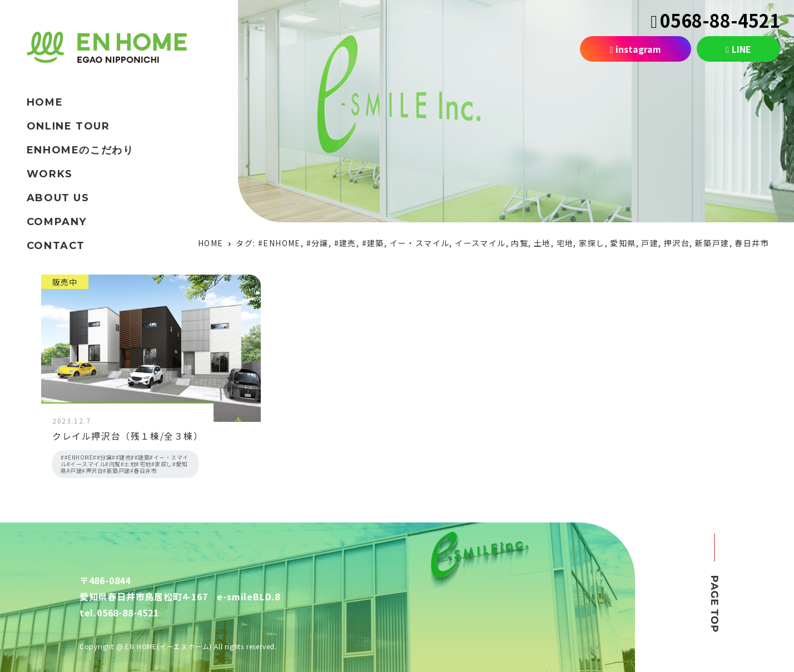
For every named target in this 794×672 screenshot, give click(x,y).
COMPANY (57, 222)
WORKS (50, 174)
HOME (45, 102)
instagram (636, 49)
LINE (738, 49)
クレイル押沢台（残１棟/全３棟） (128, 436)
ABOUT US (58, 198)
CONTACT (56, 246)
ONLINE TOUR (68, 126)
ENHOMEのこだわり (80, 150)
